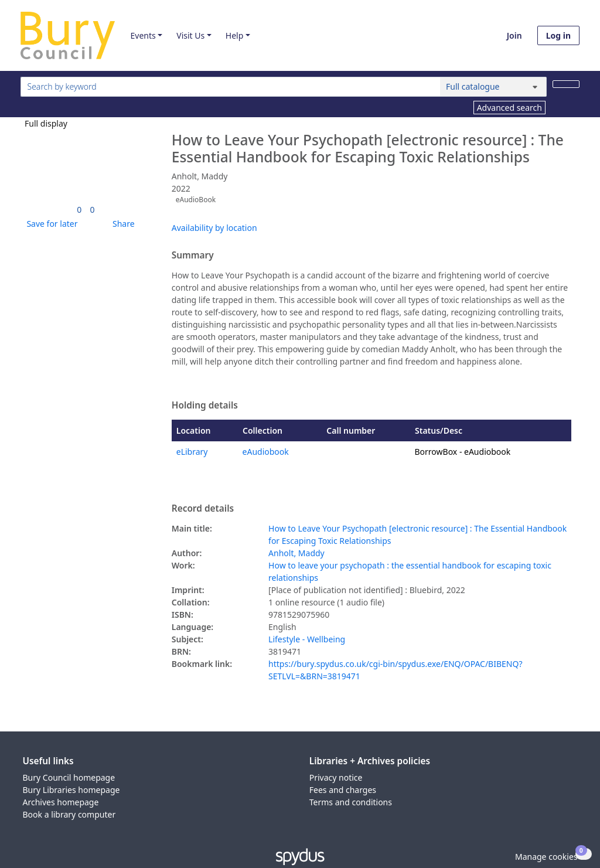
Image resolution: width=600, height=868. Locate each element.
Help (235, 35)
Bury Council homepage (69, 777)
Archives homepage (61, 802)
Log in (558, 35)
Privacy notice (336, 777)
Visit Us (190, 35)
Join (514, 35)
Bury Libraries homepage (71, 790)
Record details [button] (203, 509)
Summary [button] (193, 256)
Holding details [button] (205, 406)
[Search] (566, 84)
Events (143, 35)
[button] (50, 224)
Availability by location (214, 228)
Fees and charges (343, 790)
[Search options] (493, 87)
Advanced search (509, 108)
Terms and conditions (351, 802)
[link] (79, 210)
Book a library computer (69, 814)
